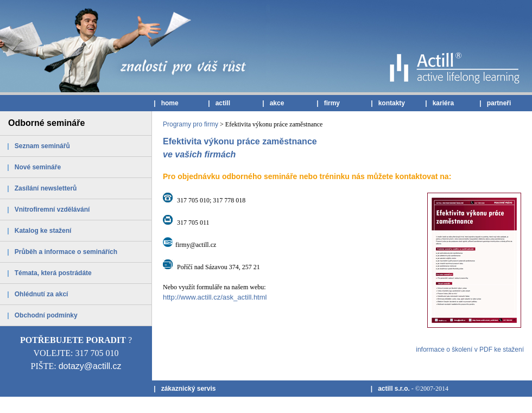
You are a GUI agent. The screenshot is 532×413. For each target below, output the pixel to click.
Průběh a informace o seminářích (66, 252)
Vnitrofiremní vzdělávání (52, 209)
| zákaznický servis (184, 389)
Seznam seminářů (42, 146)
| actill (218, 103)
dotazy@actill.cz (90, 366)
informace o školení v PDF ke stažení (470, 350)
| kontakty (387, 103)
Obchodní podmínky (46, 315)
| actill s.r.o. (389, 389)
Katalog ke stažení (43, 231)
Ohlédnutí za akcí (42, 294)
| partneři (494, 103)
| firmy (327, 103)
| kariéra (439, 103)
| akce (272, 103)
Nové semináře (38, 167)
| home (165, 103)
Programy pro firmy (191, 124)
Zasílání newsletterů (46, 188)
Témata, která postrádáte (53, 273)
